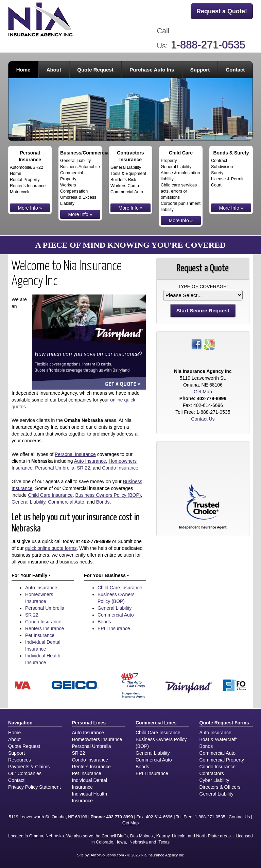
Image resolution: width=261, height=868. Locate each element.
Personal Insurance (75, 454)
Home (23, 70)
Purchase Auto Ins (152, 70)
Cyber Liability (214, 780)
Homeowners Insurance (97, 739)
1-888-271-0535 (208, 45)
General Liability (28, 502)
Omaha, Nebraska (47, 836)
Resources (20, 760)
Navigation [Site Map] (20, 723)
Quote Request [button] (95, 70)
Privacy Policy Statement (34, 787)
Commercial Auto (66, 502)
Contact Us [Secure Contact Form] (203, 419)
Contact (235, 70)
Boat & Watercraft (218, 739)
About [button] (54, 70)
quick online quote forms (51, 548)
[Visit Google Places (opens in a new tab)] (209, 344)
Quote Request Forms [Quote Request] (224, 723)
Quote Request (24, 746)
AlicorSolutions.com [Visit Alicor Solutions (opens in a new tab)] (107, 855)
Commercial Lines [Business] (156, 723)
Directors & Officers (220, 787)
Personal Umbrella (55, 468)
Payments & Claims (29, 767)
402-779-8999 (96, 541)
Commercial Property (222, 760)
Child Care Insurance (50, 495)
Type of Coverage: (203, 286)
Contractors (212, 773)
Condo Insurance (120, 468)
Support (16, 753)
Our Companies (25, 773)
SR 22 (83, 468)
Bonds (103, 502)
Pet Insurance (40, 635)
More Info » (30, 208)
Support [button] (200, 70)
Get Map (203, 392)
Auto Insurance (90, 461)
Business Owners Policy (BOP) (108, 495)
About (14, 739)
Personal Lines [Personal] (89, 723)
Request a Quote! (222, 11)
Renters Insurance (45, 628)
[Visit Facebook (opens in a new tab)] (196, 344)
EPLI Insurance (114, 628)
